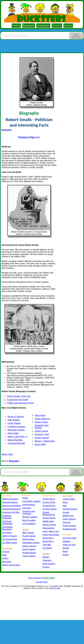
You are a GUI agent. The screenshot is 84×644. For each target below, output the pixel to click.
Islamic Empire (49, 525)
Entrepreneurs (29, 505)
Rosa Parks (40, 415)
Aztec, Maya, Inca (51, 531)
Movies (66, 548)
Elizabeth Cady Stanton (42, 427)
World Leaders (29, 520)
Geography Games (31, 543)
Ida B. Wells (40, 444)
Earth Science (49, 564)
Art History (47, 548)
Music (65, 551)
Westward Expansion (7, 517)
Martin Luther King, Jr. (18, 437)
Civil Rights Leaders (31, 501)
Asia (65, 506)
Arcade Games (29, 553)
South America (69, 526)
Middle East (68, 516)
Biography (29, 25)
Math (4, 555)
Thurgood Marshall (16, 443)
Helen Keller (13, 433)
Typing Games (29, 556)
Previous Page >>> (29, 137)
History (16, 25)
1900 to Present (9, 536)
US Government (9, 539)
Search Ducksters (76, 36)
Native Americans (10, 499)
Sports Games (29, 549)
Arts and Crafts (70, 538)
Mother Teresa (41, 431)
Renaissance (48, 528)
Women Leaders (30, 517)
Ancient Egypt (49, 506)
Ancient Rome (49, 518)
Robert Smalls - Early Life (19, 396)
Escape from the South (18, 400)
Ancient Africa (49, 499)
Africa (65, 502)
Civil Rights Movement (7, 528)
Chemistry (47, 560)
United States (69, 499)
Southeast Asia (70, 529)
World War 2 (48, 541)
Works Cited (7, 454)
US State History (10, 543)
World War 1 (48, 538)
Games (68, 25)
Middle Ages (48, 521)
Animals (6, 552)
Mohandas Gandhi (16, 430)
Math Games (28, 533)
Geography (43, 25)
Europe (66, 512)
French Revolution (51, 535)
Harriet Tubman (42, 438)
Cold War (47, 545)
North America (69, 519)
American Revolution (12, 506)
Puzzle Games (29, 536)
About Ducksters (35, 578)
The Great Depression (7, 522)
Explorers (27, 508)
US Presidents (29, 524)
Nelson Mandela (15, 440)
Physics (46, 567)
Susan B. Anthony (16, 417)
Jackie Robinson (42, 419)
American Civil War (11, 512)
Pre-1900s (7, 533)
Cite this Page (42, 582)
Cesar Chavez (14, 423)
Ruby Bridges (14, 420)
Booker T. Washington (45, 441)
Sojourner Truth (42, 434)
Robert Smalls (41, 422)
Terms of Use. (55, 588)
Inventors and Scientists (29, 512)
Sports (66, 555)
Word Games (28, 539)
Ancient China (49, 502)
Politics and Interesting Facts (20, 403)
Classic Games (29, 546)
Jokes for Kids (69, 545)
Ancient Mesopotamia (49, 513)
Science (57, 25)
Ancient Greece (50, 509)
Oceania (66, 522)
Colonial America (10, 502)
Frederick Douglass (16, 427)
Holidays (67, 541)
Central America (70, 509)
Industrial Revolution (11, 509)
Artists (25, 498)
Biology (46, 557)
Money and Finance (11, 565)
